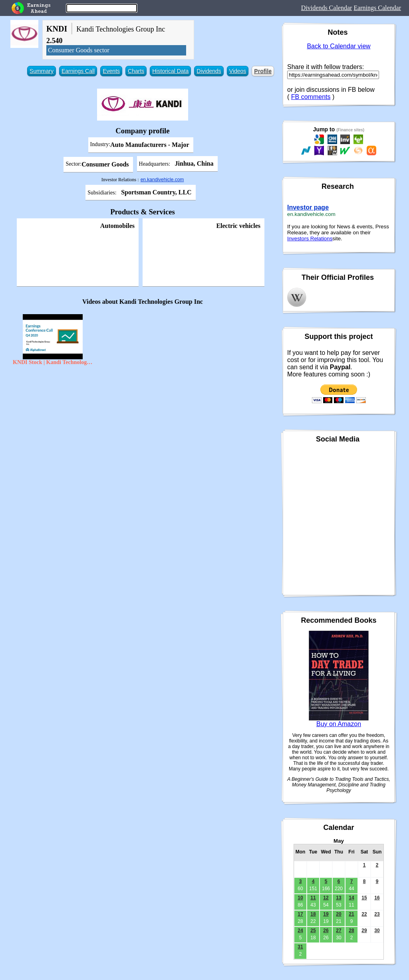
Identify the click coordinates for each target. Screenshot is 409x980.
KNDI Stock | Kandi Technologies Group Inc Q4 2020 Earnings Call (53, 362)
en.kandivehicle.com (162, 180)
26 (326, 931)
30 (377, 931)
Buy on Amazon (339, 724)
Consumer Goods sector (79, 50)
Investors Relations (310, 239)
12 (326, 898)
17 (300, 914)
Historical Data (170, 71)
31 (300, 947)
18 (313, 914)
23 (377, 914)
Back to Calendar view (339, 46)
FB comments (311, 97)
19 (326, 914)
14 (351, 898)
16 (377, 898)
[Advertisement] (143, 427)
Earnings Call (78, 71)
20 (339, 914)
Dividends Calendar (327, 8)
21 (351, 914)
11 (313, 898)
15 (364, 898)
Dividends (209, 71)
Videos (238, 71)
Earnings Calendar (377, 8)
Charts (136, 71)
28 (351, 931)
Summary (42, 71)
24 (300, 931)
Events (111, 71)
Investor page (308, 207)
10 (300, 898)
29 (364, 931)
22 (364, 914)
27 (339, 931)
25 (313, 931)
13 (339, 898)
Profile (263, 71)
